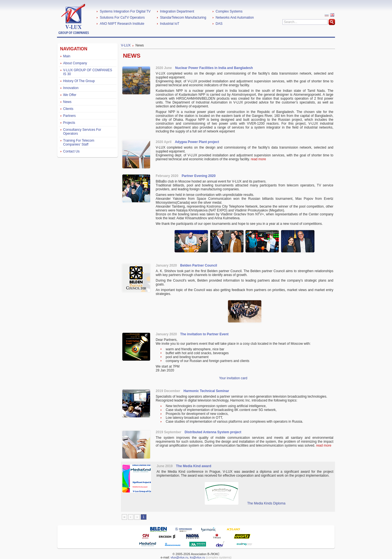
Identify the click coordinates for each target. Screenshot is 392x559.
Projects (69, 123)
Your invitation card (233, 378)
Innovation (71, 88)
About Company (75, 63)
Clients (68, 109)
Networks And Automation (235, 18)
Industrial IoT (170, 24)
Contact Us (71, 151)
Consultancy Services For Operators (82, 132)
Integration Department (177, 11)
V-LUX (126, 45)
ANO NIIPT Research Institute (122, 24)
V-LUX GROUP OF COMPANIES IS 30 (88, 72)
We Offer (70, 95)
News (67, 102)
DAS (219, 24)
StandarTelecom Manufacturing (183, 18)
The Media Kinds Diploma (266, 503)
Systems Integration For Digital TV (125, 11)
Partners (69, 116)
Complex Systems (229, 11)
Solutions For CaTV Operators (122, 18)
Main (67, 56)
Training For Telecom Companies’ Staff (79, 142)
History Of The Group (79, 81)
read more (258, 159)
